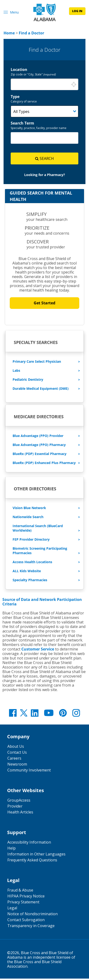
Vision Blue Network (29, 509)
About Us (16, 748)
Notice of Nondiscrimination (33, 915)
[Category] (44, 111)
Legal (12, 909)
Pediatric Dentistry (28, 381)
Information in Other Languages (36, 855)
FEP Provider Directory (31, 541)
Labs (16, 372)
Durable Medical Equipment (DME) (41, 390)
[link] (9, 33)
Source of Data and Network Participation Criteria (42, 603)
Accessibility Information (29, 844)
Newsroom (17, 766)
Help (12, 850)
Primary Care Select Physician (37, 363)
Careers (14, 760)
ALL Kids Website (27, 572)
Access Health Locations (32, 563)
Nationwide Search (28, 518)
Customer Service (38, 650)
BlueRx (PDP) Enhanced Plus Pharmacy (44, 464)
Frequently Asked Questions (32, 861)
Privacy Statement (23, 903)
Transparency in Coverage (31, 927)
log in (77, 11)
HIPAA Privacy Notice (26, 897)
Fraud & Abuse (20, 892)
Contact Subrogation (26, 921)
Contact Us (17, 754)
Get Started (44, 304)
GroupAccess (19, 802)
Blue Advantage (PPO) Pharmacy (39, 446)
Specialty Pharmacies (30, 581)
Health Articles (20, 813)
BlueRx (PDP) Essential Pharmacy (40, 455)
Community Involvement (29, 771)
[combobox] (44, 84)
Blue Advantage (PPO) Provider (38, 437)
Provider (15, 808)
